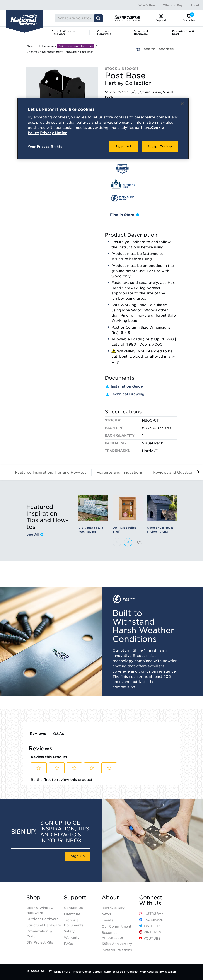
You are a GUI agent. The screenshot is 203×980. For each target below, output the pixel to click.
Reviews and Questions (174, 472)
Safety (69, 931)
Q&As (58, 734)
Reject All (123, 146)
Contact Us (73, 908)
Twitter (149, 926)
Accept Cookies (160, 146)
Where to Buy (173, 5)
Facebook (151, 920)
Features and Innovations (120, 472)
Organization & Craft (183, 32)
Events (107, 920)
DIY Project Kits (40, 942)
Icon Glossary (113, 908)
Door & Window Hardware (63, 32)
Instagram (152, 914)
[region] (103, 129)
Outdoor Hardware (104, 32)
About (195, 5)
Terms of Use (62, 972)
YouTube (150, 939)
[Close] (182, 104)
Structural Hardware (141, 32)
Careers (98, 972)
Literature (72, 914)
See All (35, 534)
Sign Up (78, 856)
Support (75, 898)
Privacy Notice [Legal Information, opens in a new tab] (54, 133)
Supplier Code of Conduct (121, 972)
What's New (147, 5)
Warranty (72, 938)
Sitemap (171, 972)
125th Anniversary (117, 944)
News (106, 914)
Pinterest (151, 932)
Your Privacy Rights (45, 147)
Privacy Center (81, 972)
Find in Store (125, 215)
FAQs (68, 944)
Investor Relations (117, 950)
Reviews (38, 734)
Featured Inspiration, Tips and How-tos (51, 472)
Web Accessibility (152, 972)
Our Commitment (116, 927)
